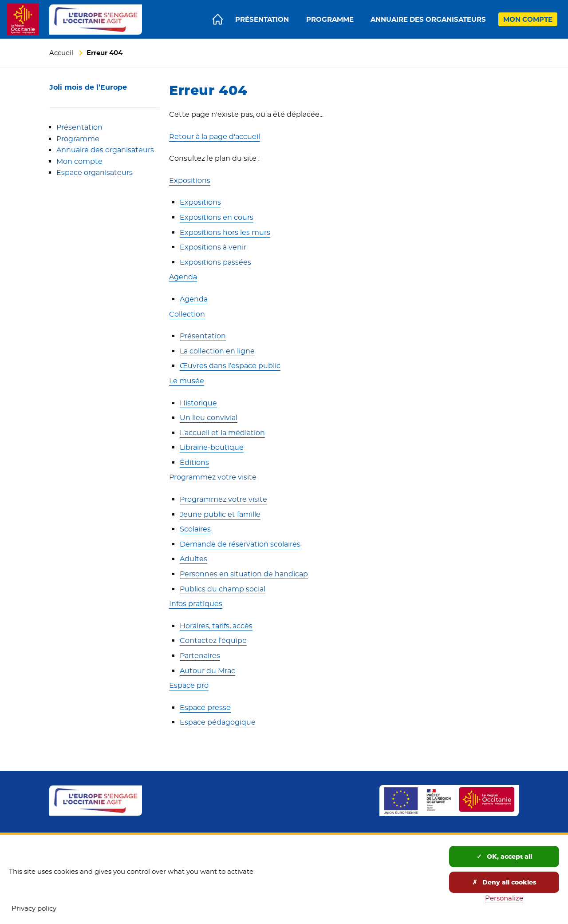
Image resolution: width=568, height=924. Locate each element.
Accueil (61, 53)
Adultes (193, 559)
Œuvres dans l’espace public (230, 366)
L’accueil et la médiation (222, 433)
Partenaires (200, 656)
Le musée (187, 381)
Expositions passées (215, 262)
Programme (78, 139)
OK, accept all (504, 857)
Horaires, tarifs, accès (216, 626)
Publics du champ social (223, 589)
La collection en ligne (217, 351)
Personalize (504, 898)
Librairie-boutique (212, 447)
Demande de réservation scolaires (240, 544)
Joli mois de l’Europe (88, 87)
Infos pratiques (196, 604)
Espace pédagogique (218, 722)
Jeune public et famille (220, 514)
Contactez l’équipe (213, 640)
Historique (198, 403)
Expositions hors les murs (225, 232)
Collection (187, 314)
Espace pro (189, 685)
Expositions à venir (213, 247)
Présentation (79, 127)
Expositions (190, 180)
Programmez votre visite (213, 477)
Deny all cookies (504, 882)
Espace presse (205, 708)
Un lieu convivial (209, 418)
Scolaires (195, 529)
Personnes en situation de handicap (244, 574)
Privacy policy (34, 908)
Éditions (194, 462)
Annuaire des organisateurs (105, 150)
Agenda (183, 277)
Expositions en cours (217, 217)
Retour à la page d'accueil (215, 137)
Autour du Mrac (207, 671)
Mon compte (79, 161)
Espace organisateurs (95, 173)
